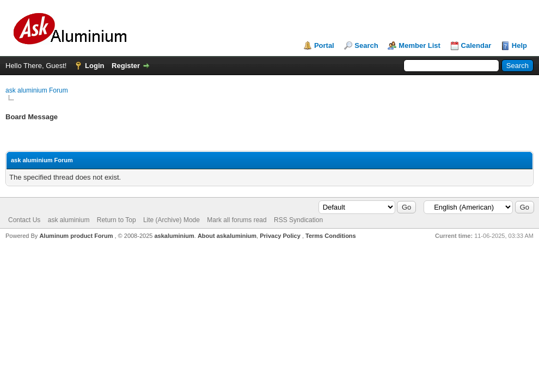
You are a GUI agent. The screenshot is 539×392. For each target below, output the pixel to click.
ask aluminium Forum (37, 90)
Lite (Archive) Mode (171, 220)
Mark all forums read (237, 220)
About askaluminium (227, 236)
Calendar (476, 45)
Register (126, 66)
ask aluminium (69, 220)
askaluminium (174, 236)
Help (519, 45)
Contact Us (24, 220)
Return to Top (117, 220)
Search (366, 45)
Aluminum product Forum (77, 236)
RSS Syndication (298, 220)
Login (94, 66)
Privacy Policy (280, 236)
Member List (419, 45)
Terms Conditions (331, 236)
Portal (324, 45)
